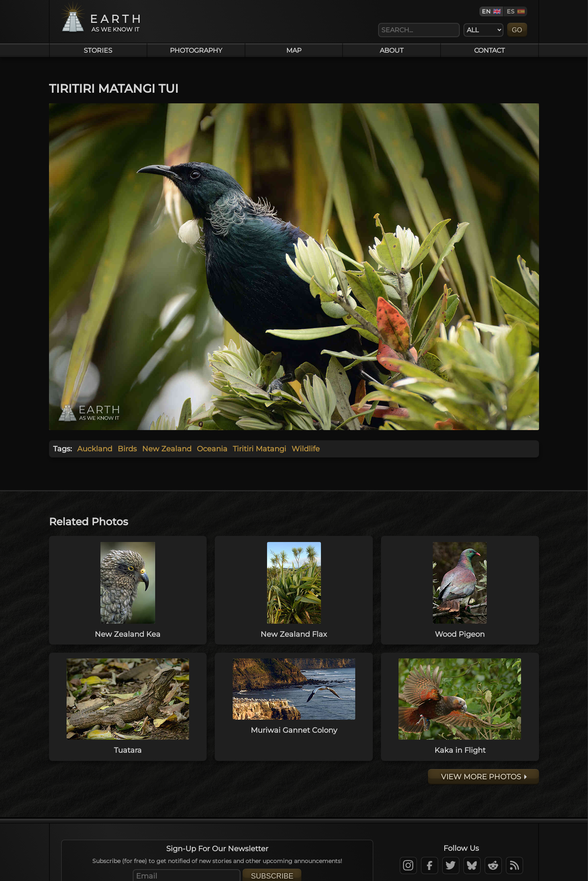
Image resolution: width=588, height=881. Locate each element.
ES (511, 11)
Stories (98, 50)
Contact (489, 50)
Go (517, 30)
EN (486, 11)
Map (294, 50)
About (392, 50)
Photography (196, 50)
